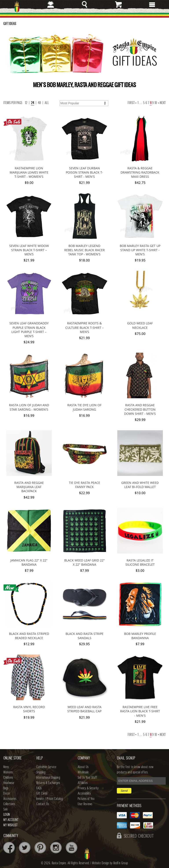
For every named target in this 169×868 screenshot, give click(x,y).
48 (39, 103)
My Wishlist (10, 825)
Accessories (10, 799)
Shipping (41, 772)
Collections (9, 804)
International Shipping (48, 778)
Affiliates (83, 783)
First (132, 103)
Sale (6, 809)
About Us (83, 767)
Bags (6, 788)
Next (162, 103)
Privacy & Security (88, 788)
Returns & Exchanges (48, 783)
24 (33, 103)
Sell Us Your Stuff (87, 778)
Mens (6, 767)
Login (6, 815)
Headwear (9, 783)
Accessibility (84, 793)
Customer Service (46, 767)
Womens (8, 772)
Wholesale (83, 772)
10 (156, 103)
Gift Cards (42, 793)
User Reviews (85, 804)
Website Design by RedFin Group (110, 863)
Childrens (8, 778)
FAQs (39, 788)
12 (26, 103)
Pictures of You (86, 799)
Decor (7, 793)
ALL (47, 103)
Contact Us (43, 804)
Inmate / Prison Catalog (50, 799)
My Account (11, 820)
